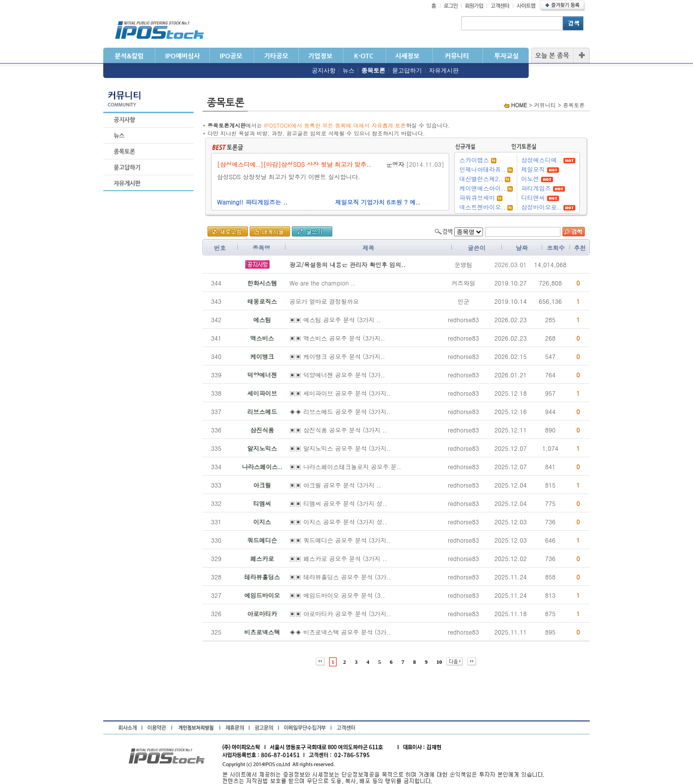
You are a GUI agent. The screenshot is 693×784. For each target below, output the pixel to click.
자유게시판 (444, 71)
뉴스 (348, 71)
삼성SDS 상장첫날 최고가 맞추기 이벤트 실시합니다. (293, 177)
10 (439, 662)
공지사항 (324, 71)
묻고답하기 (407, 71)
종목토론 (373, 71)
